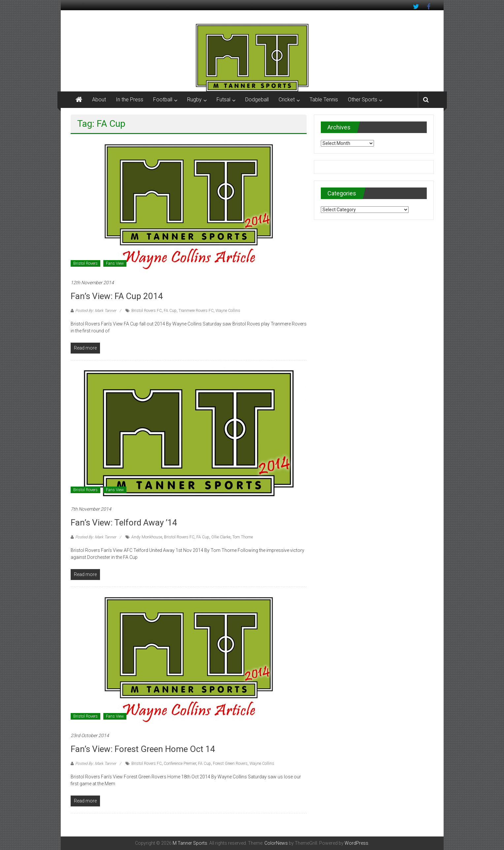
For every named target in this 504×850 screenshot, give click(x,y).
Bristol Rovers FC (147, 311)
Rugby (194, 100)
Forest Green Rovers (230, 764)
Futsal (223, 100)
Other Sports (363, 100)
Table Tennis (324, 100)
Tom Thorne (243, 537)
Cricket (287, 100)
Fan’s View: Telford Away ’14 (124, 523)
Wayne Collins (228, 311)
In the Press (130, 100)
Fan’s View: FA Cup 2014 (117, 296)
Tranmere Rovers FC (196, 311)
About (99, 100)
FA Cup (170, 311)
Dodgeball (257, 100)
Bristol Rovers (85, 263)
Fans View (115, 263)
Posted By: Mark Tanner (96, 311)
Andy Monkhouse (147, 537)
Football (163, 100)
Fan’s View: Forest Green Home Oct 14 (143, 749)
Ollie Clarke (221, 537)
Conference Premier (180, 764)
